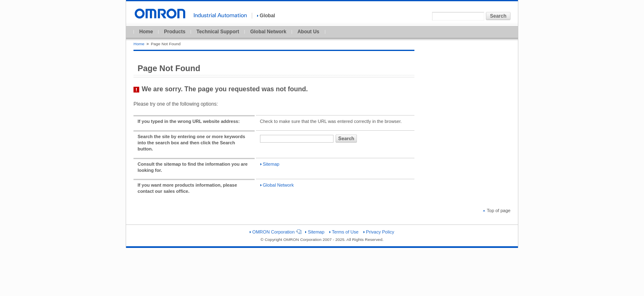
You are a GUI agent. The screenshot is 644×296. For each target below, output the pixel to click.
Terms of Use (344, 232)
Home (146, 32)
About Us (308, 32)
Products (175, 32)
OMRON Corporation (275, 232)
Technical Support (218, 32)
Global (266, 16)
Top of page (497, 210)
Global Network (268, 32)
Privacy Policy (379, 232)
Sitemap (270, 164)
